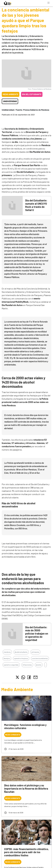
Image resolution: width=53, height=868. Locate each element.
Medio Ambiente (11, 94)
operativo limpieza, (21, 658)
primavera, (35, 652)
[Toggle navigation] (49, 3)
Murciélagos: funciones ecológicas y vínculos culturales (25, 726)
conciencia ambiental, (40, 658)
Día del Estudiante (32, 94)
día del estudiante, (21, 652)
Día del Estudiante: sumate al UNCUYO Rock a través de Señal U (36, 205)
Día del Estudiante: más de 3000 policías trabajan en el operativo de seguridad (37, 634)
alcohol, (39, 665)
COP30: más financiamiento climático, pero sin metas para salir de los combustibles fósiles (26, 852)
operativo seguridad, (11, 665)
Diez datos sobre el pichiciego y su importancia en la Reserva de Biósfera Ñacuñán (26, 789)
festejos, (7, 658)
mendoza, (7, 652)
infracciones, (27, 665)
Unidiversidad (10, 101)
